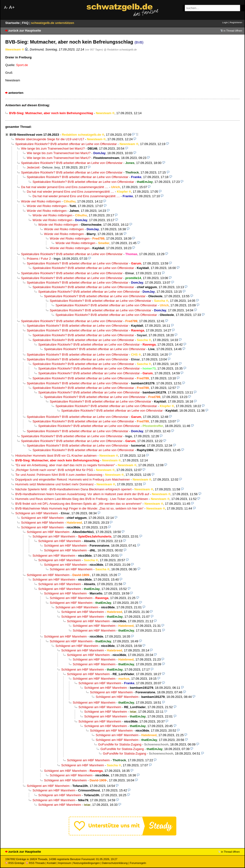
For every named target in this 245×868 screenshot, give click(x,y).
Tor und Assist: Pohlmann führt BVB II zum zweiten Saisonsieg (59, 475)
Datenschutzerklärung (115, 863)
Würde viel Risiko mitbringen (41, 201)
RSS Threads (35, 863)
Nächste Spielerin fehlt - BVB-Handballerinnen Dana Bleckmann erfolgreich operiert (73, 489)
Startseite (13, 23)
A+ (12, 7)
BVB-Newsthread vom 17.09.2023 (34, 135)
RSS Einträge (15, 863)
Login (225, 22)
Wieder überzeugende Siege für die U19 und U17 (50, 139)
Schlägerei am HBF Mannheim (37, 513)
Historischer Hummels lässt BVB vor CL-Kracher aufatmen (56, 456)
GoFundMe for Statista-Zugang (120, 744)
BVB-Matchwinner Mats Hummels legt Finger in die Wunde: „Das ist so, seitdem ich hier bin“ (79, 508)
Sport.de (22, 65)
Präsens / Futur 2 (39, 259)
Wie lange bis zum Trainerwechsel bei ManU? (53, 148)
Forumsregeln (138, 863)
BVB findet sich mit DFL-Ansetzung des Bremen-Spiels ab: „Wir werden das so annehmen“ (78, 504)
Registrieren (236, 22)
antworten (16, 93)
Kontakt (51, 863)
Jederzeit (33, 167)
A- (6, 8)
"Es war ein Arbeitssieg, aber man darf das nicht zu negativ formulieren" (65, 465)
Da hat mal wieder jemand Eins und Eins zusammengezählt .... (65, 187)
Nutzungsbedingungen (86, 863)
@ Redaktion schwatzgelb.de (120, 50)
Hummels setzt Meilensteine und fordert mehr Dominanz (55, 484)
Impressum (65, 863)
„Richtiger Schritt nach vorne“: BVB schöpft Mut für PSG (54, 470)
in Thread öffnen (233, 31)
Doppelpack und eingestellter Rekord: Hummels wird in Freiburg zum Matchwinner (73, 479)
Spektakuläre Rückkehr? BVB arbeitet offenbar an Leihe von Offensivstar (66, 144)
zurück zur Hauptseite (25, 31)
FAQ (26, 23)
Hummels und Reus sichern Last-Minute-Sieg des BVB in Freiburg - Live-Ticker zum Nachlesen (82, 499)
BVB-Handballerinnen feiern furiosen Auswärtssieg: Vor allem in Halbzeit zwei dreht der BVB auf (82, 494)
